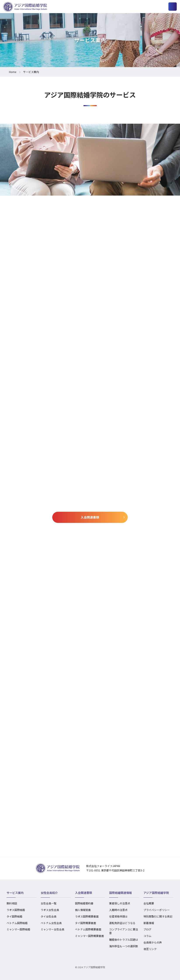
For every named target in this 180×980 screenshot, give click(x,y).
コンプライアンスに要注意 (124, 931)
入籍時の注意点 (118, 910)
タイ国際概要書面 (86, 923)
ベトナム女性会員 (51, 923)
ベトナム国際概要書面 (88, 929)
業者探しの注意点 (120, 903)
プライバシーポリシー (157, 910)
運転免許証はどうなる (122, 923)
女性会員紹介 (49, 893)
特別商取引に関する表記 (158, 916)
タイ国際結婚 (14, 916)
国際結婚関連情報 (121, 893)
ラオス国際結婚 (16, 910)
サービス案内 (15, 893)
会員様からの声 (153, 942)
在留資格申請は (118, 916)
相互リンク (150, 949)
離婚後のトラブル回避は (124, 939)
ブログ (147, 929)
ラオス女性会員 (50, 910)
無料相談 (12, 903)
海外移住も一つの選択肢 (124, 946)
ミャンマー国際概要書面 (89, 936)
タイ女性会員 (49, 916)
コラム (147, 936)
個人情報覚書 (83, 910)
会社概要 (149, 903)
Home (13, 72)
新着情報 (149, 923)
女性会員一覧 (49, 903)
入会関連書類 (90, 517)
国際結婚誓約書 (84, 903)
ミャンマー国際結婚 (18, 929)
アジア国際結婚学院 (156, 893)
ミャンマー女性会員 (52, 929)
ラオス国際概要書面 (87, 916)
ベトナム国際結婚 (17, 923)
